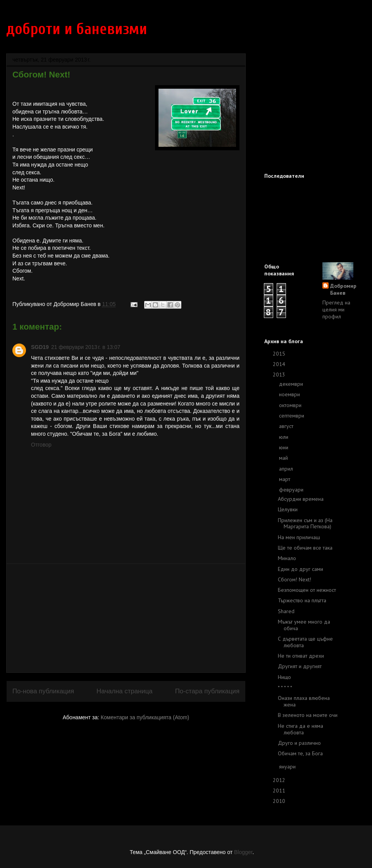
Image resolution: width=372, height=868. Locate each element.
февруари (292, 490)
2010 (280, 801)
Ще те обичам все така (305, 548)
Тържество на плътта (302, 600)
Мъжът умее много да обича (304, 625)
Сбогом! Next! (294, 579)
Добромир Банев (343, 289)
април (287, 469)
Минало (287, 558)
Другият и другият (300, 666)
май (284, 458)
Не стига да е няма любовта (301, 729)
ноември (290, 394)
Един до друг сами (301, 569)
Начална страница (125, 691)
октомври (291, 405)
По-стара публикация (207, 691)
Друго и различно (299, 743)
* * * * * (285, 688)
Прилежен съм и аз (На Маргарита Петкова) (305, 523)
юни (284, 447)
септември (292, 416)
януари (288, 767)
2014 (280, 364)
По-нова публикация (43, 691)
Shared (286, 611)
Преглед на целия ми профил (336, 309)
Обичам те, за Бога (300, 753)
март (285, 479)
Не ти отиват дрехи (301, 656)
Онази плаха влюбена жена (304, 701)
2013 (280, 375)
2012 (280, 780)
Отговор (41, 445)
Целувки (288, 509)
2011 (280, 791)
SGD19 (40, 347)
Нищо (284, 677)
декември (292, 384)
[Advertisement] (126, 618)
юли (284, 437)
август (287, 426)
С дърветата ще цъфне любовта (305, 642)
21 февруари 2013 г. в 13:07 (86, 347)
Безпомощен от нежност (307, 590)
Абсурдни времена (301, 499)
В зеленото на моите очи (308, 715)
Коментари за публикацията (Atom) (145, 717)
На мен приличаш (299, 537)
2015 (280, 354)
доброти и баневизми (77, 29)
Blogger (243, 852)
